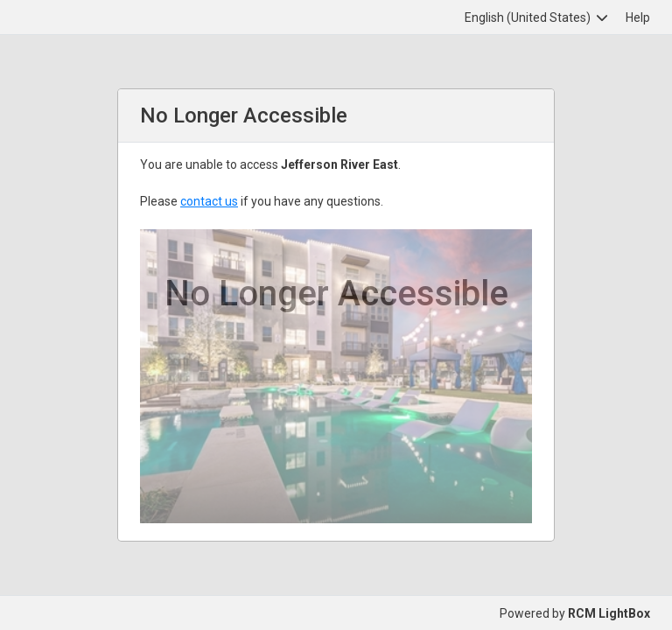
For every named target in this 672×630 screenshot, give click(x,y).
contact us (209, 201)
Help (638, 17)
